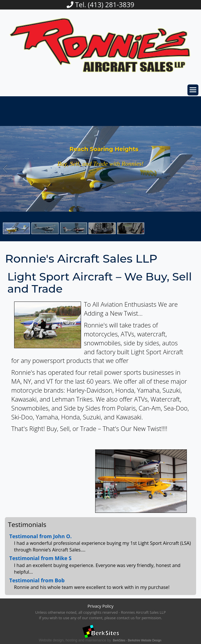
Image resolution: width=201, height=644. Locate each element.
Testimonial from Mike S (40, 558)
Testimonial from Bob (37, 580)
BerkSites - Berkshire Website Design (137, 640)
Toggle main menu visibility (194, 88)
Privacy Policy (101, 606)
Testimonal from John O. (40, 536)
